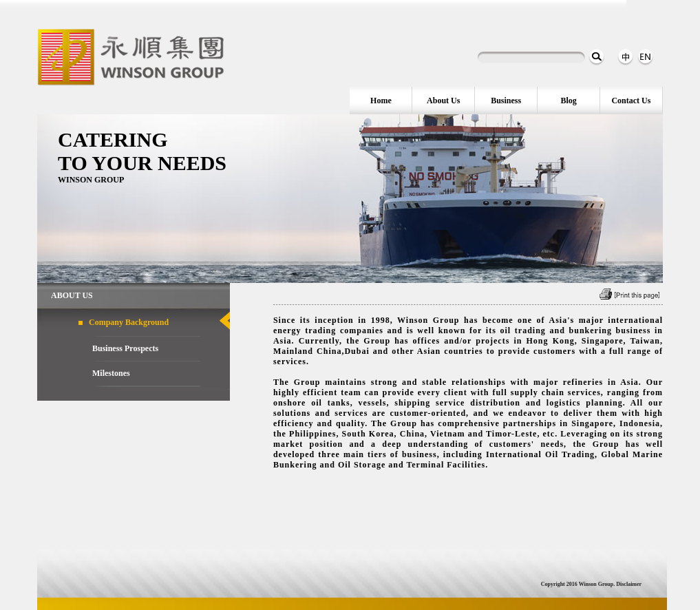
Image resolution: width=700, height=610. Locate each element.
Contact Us (631, 101)
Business (506, 101)
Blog (568, 101)
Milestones (111, 373)
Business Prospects (125, 348)
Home (381, 101)
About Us (443, 101)
